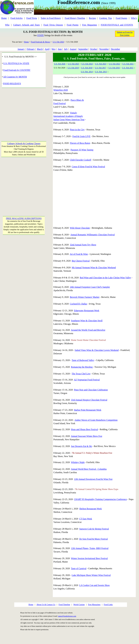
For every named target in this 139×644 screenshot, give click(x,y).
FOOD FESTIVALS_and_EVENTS (117, 25)
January (21, 49)
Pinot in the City (77, 130)
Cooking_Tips (106, 18)
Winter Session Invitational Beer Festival (89, 558)
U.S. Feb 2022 (114, 64)
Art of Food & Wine (79, 254)
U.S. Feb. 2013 (101, 72)
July (66, 49)
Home (4, 18)
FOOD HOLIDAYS (12, 84)
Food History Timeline (75, 18)
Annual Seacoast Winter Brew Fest (86, 436)
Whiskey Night (78, 462)
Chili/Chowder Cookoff (80, 160)
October (94, 49)
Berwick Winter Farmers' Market (85, 297)
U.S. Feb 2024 (87, 64)
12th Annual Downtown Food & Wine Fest (93, 479)
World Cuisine (79, 605)
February (31, 49)
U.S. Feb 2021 (128, 64)
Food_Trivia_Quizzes (53, 25)
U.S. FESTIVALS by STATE (16, 63)
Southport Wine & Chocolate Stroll (87, 321)
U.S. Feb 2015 (128, 68)
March (40, 49)
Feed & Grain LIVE (81, 136)
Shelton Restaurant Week (90, 509)
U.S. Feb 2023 (101, 64)
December (115, 49)
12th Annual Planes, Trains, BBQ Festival (90, 548)
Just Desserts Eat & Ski (81, 446)
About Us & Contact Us (46, 605)
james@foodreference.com (67, 616)
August (73, 49)
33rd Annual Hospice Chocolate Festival (89, 400)
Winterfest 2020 (61, 90)
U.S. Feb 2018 (87, 68)
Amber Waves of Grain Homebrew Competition (96, 420)
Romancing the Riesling (82, 367)
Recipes (92, 18)
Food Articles (17, 18)
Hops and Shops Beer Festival (84, 429)
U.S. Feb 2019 (73, 68)
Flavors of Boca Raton (80, 143)
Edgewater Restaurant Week (87, 311)
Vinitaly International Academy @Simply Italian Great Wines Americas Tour (69, 116)
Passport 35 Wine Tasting (82, 150)
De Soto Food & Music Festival (93, 539)
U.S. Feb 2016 (114, 68)
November (104, 49)
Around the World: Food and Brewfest (88, 330)
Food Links (108, 605)
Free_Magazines (90, 25)
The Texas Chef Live (81, 374)
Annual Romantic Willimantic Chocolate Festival (93, 235)
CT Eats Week (86, 519)
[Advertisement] (24, 113)
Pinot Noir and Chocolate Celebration (91, 390)
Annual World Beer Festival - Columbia (89, 469)
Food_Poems (73, 25)
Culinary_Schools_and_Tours (26, 25)
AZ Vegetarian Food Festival (87, 380)
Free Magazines (94, 605)
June (60, 49)
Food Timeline (64, 605)
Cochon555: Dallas (78, 304)
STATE (40, 35)
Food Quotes (121, 18)
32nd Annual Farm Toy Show (83, 245)
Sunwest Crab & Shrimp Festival (94, 529)
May (54, 49)
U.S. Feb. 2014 (87, 72)
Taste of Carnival (79, 568)
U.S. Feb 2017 (101, 68)
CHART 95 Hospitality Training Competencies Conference (100, 499)
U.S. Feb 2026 (58, 42)
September (83, 49)
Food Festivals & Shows (40, 42)
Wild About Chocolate (80, 228)
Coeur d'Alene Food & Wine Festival (88, 167)
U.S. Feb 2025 (73, 64)
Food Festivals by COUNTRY (17, 70)
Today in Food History (51, 18)
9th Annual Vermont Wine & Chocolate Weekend (94, 268)
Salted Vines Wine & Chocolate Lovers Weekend (97, 350)
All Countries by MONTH (15, 77)
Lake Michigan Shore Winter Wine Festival (91, 575)
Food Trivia (32, 18)
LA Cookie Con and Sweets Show (94, 585)
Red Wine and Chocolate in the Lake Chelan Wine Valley (105, 278)
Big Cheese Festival (81, 261)
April (47, 49)
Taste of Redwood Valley (83, 360)
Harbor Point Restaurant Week (88, 410)
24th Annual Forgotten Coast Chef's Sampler (90, 287)
